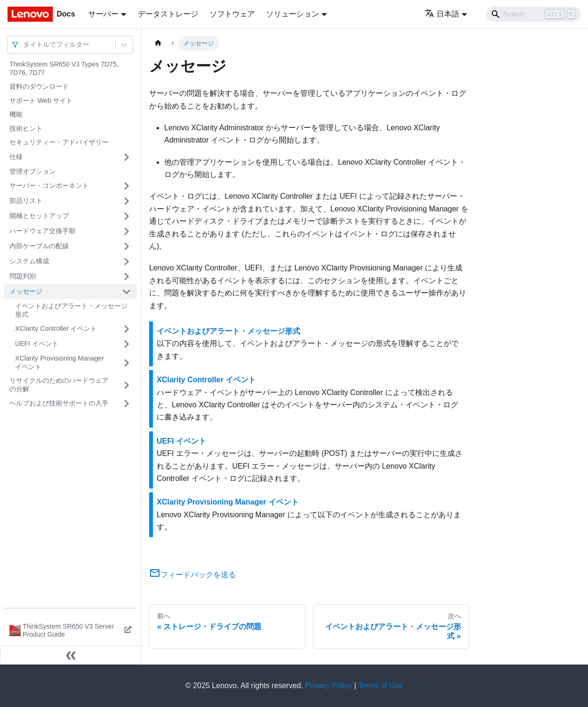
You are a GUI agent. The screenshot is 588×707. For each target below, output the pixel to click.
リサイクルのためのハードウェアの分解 (59, 385)
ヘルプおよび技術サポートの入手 (59, 403)
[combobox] (24, 45)
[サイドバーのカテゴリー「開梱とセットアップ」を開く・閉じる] (126, 216)
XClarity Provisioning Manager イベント (59, 362)
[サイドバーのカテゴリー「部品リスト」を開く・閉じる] (126, 201)
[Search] (533, 14)
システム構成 (29, 261)
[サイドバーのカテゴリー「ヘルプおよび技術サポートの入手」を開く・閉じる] (126, 404)
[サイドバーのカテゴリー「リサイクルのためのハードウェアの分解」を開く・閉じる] (126, 385)
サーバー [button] (103, 14)
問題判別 (23, 276)
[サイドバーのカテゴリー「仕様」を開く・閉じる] (126, 157)
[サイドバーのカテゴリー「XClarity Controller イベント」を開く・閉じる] (126, 329)
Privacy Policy (329, 686)
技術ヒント (26, 128)
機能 (16, 114)
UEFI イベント (37, 344)
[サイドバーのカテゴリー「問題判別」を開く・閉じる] (126, 277)
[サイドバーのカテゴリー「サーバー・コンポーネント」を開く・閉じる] (126, 186)
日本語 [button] (442, 14)
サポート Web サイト (41, 101)
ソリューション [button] (293, 14)
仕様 (16, 157)
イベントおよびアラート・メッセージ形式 (71, 310)
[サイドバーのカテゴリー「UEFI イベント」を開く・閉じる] (126, 344)
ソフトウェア (232, 14)
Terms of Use (380, 686)
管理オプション (33, 171)
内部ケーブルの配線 (39, 246)
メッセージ (26, 291)
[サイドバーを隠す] (71, 655)
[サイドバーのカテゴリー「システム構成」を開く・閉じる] (126, 261)
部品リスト (26, 201)
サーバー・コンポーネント (49, 185)
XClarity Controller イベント (56, 328)
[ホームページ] (158, 43)
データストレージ (168, 14)
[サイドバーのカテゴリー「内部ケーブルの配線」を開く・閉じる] (126, 246)
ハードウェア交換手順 (42, 231)
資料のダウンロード (39, 86)
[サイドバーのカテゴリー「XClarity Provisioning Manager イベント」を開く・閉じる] (126, 363)
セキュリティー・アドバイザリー (59, 142)
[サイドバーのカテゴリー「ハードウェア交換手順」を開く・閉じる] (126, 231)
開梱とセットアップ (39, 216)
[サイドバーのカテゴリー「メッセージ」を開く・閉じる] (126, 292)
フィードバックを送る (193, 575)
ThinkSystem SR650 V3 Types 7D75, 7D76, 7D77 (64, 68)
